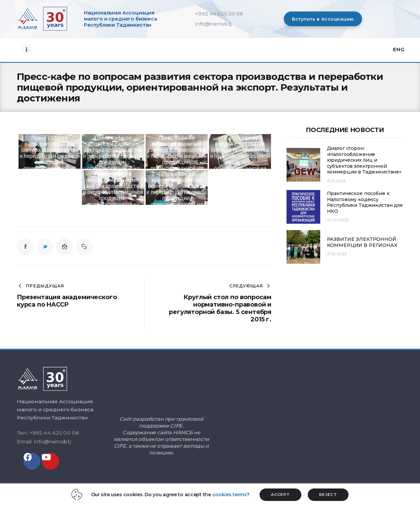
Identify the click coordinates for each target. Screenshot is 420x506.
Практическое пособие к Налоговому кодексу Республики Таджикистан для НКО (365, 202)
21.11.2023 (336, 181)
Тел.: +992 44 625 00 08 (48, 433)
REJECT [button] (328, 495)
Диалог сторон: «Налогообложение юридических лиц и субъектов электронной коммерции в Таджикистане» (364, 160)
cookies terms (230, 495)
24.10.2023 (338, 220)
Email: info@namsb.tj (44, 441)
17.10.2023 (337, 254)
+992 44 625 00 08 (219, 14)
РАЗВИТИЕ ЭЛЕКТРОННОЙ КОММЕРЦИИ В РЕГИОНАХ (362, 242)
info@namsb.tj (213, 24)
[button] (323, 19)
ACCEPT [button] (280, 495)
